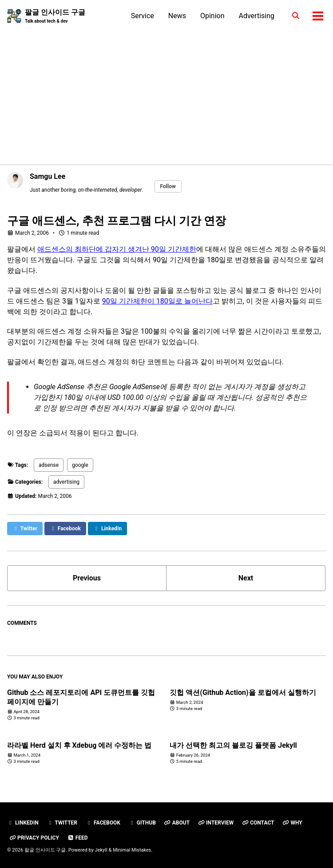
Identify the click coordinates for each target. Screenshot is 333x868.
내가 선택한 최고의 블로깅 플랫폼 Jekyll (233, 745)
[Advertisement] (166, 91)
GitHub (142, 823)
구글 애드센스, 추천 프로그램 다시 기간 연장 (117, 221)
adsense (49, 465)
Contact (258, 823)
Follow (168, 186)
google (80, 465)
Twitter (62, 823)
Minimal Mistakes (132, 850)
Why (292, 823)
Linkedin (23, 823)
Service (143, 16)
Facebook (103, 823)
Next (246, 578)
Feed (78, 838)
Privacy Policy (34, 838)
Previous (87, 578)
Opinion (212, 16)
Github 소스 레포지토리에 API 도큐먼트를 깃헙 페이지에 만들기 (81, 697)
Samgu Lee (48, 176)
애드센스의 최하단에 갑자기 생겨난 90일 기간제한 (117, 249)
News (177, 16)
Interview (216, 823)
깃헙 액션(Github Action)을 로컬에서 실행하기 (243, 692)
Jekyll (101, 850)
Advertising (257, 16)
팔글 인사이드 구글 (55, 16)
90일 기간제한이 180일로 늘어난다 (157, 301)
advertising (66, 482)
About (177, 823)
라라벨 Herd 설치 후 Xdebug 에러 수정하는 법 (79, 745)
